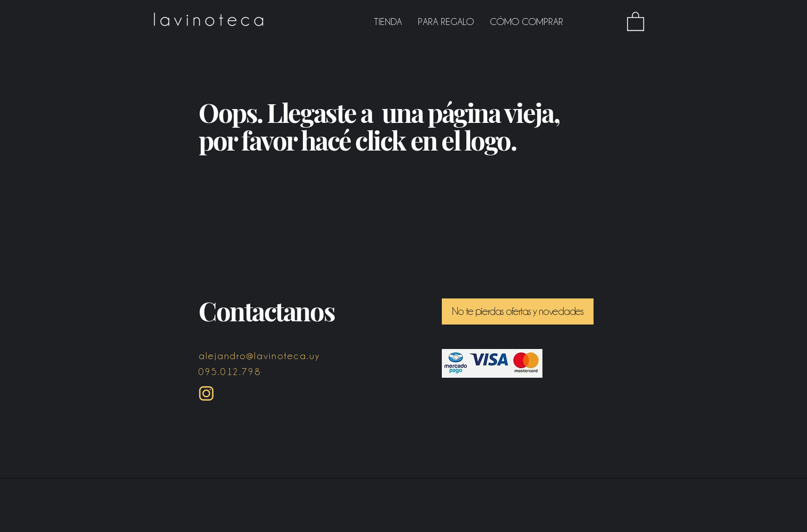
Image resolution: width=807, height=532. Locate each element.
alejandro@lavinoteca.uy (259, 355)
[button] (636, 21)
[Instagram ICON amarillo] (206, 393)
